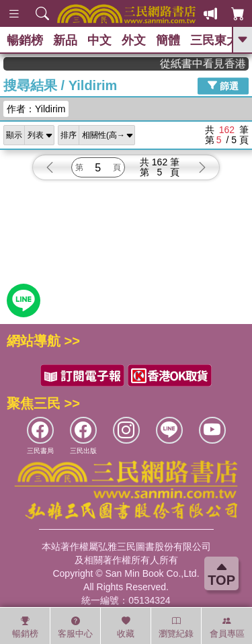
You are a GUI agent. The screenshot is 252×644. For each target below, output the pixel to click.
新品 (65, 40)
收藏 (126, 627)
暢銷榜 (25, 40)
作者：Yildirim (36, 109)
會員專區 (227, 627)
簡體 (168, 40)
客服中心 (75, 627)
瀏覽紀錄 (176, 627)
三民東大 (214, 40)
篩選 (223, 85)
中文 (99, 40)
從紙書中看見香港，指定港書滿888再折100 (211, 64)
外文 (134, 40)
